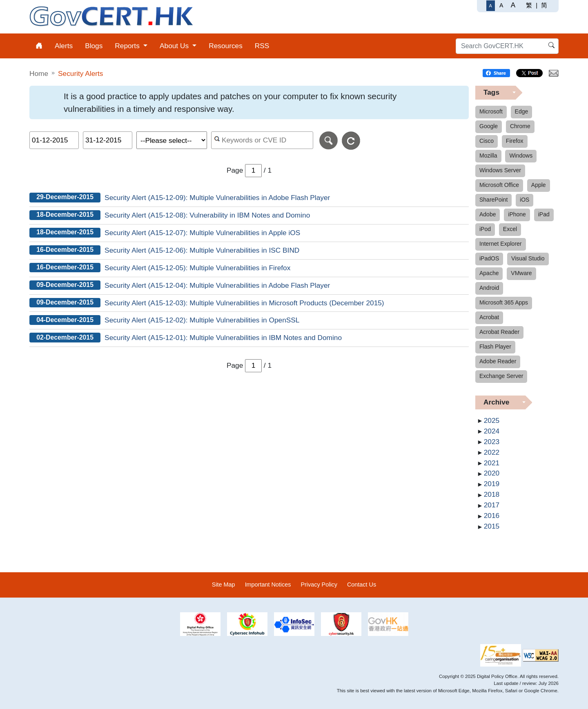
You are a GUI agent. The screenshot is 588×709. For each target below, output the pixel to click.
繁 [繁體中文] (529, 5)
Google (489, 126)
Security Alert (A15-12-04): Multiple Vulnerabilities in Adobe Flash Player (217, 285)
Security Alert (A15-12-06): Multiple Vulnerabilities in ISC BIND (202, 250)
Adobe (488, 214)
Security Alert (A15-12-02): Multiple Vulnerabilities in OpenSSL (202, 320)
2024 (492, 431)
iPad (544, 214)
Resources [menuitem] (226, 46)
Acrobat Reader (499, 332)
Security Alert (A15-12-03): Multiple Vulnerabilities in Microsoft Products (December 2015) (244, 303)
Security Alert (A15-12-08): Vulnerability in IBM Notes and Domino (207, 215)
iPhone (517, 214)
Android (489, 288)
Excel (510, 229)
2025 (492, 420)
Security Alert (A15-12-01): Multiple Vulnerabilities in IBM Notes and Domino (223, 338)
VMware (521, 273)
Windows (521, 156)
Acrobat (489, 317)
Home (39, 73)
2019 (492, 484)
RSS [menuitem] (262, 46)
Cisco (487, 141)
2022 (492, 452)
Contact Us (362, 585)
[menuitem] (39, 46)
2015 (492, 526)
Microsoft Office (499, 185)
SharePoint (493, 200)
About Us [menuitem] (175, 46)
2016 (492, 516)
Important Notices (268, 585)
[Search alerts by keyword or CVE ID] (262, 140)
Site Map (224, 585)
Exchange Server (501, 376)
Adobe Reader (498, 361)
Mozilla (488, 156)
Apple (539, 185)
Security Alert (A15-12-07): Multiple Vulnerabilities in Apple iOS (202, 233)
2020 (492, 473)
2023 (492, 442)
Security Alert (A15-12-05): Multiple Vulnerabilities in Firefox (197, 268)
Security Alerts (80, 73)
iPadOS (489, 258)
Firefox (515, 141)
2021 (492, 463)
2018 (492, 494)
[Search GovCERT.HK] (507, 46)
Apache (489, 273)
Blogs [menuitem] (94, 46)
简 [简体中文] (544, 5)
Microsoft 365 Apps (504, 302)
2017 (492, 505)
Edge (522, 111)
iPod (485, 229)
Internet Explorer (501, 244)
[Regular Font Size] (491, 6)
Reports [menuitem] (128, 46)
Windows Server (500, 170)
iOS (525, 200)
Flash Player (495, 347)
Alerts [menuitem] (64, 46)
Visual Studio (528, 258)
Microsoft (491, 111)
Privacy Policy (319, 585)
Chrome (520, 126)
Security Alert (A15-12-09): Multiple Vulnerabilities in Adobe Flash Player (217, 198)
